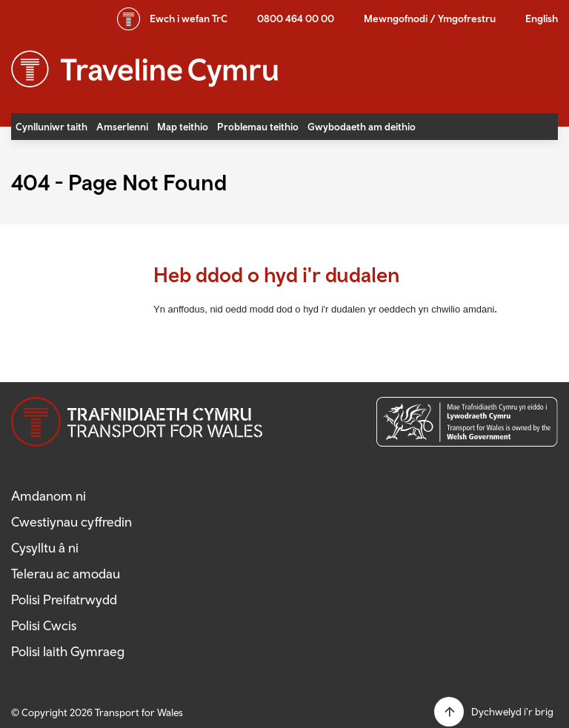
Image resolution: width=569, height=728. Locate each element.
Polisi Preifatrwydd (64, 600)
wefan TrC (189, 19)
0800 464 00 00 (296, 19)
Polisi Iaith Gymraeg (68, 651)
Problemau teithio (258, 127)
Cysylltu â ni (45, 548)
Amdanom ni (49, 496)
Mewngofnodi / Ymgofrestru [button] (430, 19)
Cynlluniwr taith (51, 127)
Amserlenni (122, 127)
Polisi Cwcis (44, 625)
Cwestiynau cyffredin (71, 522)
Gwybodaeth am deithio (362, 127)
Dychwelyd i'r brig (512, 712)
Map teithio (183, 127)
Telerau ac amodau (66, 574)
